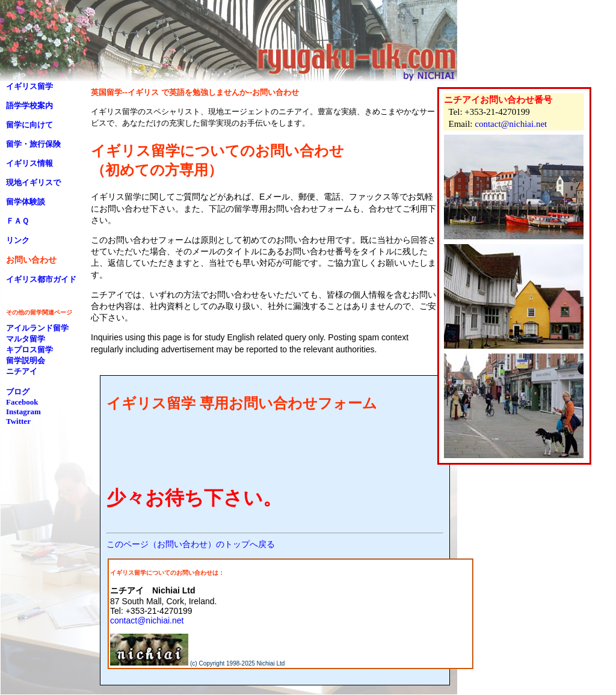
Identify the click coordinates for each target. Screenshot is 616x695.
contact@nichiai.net (511, 124)
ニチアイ (22, 371)
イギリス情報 (29, 163)
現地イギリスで (33, 182)
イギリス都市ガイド (41, 279)
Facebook (22, 402)
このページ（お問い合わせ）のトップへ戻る (191, 544)
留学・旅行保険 (33, 144)
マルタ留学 (26, 339)
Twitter (18, 421)
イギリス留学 (29, 86)
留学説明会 (26, 360)
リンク (18, 240)
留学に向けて (29, 125)
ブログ (18, 392)
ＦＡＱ (17, 221)
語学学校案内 (29, 106)
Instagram (23, 412)
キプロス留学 (29, 350)
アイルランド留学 (37, 328)
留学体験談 (26, 202)
